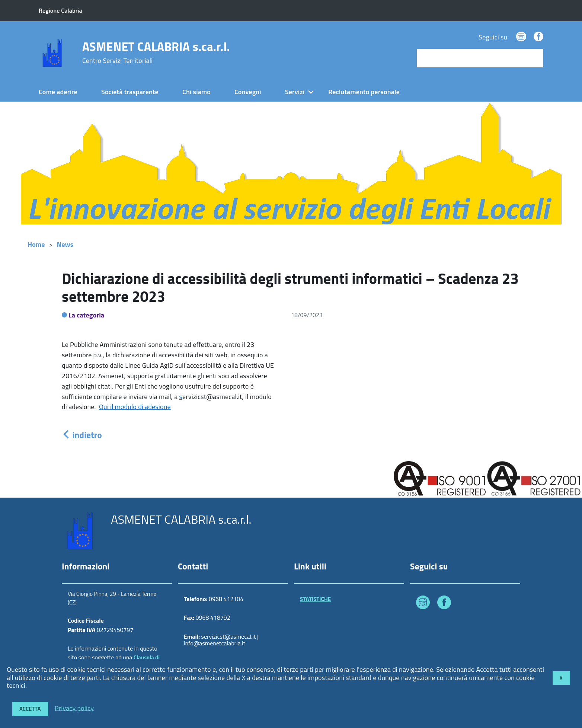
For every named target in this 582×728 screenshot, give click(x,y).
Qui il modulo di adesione (135, 407)
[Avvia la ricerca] (534, 58)
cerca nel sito (438, 58)
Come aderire (58, 92)
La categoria (87, 315)
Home (36, 244)
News (65, 244)
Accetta (30, 709)
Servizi (295, 92)
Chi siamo (196, 92)
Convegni (248, 92)
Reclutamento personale (364, 92)
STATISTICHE (315, 599)
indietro (82, 435)
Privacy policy (74, 708)
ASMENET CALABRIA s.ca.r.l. (156, 52)
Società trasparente (130, 92)
